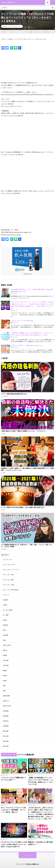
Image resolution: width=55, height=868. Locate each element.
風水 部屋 (6, 741)
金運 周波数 (6, 696)
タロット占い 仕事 (8, 575)
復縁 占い (6, 650)
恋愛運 (5, 655)
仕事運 (5, 605)
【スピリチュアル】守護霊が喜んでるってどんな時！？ (13, 779)
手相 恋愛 (6, 660)
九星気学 (6, 600)
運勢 (4, 510)
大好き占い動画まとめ (33, 864)
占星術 (5, 620)
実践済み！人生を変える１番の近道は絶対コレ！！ (40, 843)
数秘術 (4, 549)
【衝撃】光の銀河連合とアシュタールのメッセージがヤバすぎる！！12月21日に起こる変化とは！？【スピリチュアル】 (41, 781)
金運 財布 (6, 721)
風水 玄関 (6, 736)
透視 (4, 434)
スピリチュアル (16, 26)
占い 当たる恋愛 (8, 610)
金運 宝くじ (6, 701)
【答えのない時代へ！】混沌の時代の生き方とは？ (27, 345)
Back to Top (27, 856)
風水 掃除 (6, 731)
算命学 (5, 681)
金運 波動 (6, 711)
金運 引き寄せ (7, 706)
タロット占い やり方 (9, 564)
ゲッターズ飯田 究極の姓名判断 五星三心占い (14, 394)
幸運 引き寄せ (7, 645)
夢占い (5, 630)
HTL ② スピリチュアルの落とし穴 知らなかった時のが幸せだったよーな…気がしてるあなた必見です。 (14, 844)
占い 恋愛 (6, 615)
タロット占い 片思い (9, 585)
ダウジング (6, 595)
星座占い (6, 676)
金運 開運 (6, 726)
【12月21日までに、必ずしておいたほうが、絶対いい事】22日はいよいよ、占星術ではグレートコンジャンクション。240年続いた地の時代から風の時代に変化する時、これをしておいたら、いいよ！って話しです (41, 813)
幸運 (4, 640)
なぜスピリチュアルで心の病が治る (22, 321)
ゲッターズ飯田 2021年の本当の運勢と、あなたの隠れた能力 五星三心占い (23, 507)
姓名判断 (5, 396)
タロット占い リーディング (11, 570)
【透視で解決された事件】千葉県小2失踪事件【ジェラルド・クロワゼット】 (23, 431)
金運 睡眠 (6, 716)
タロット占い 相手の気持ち (11, 590)
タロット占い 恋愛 (8, 580)
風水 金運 (6, 746)
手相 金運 (6, 665)
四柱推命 (6, 625)
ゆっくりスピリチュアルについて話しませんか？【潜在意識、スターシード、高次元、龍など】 (13, 810)
